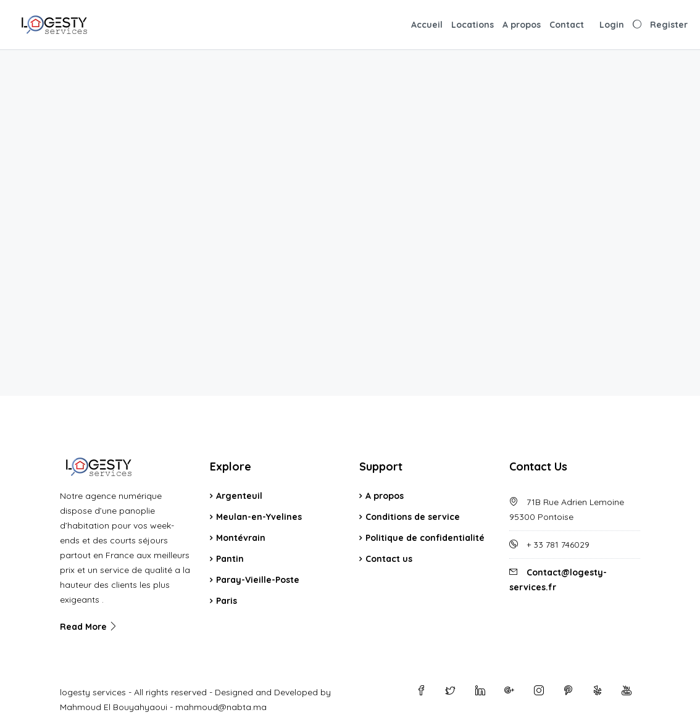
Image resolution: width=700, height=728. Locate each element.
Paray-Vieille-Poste (258, 580)
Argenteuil (239, 496)
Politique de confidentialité (425, 538)
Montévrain (241, 538)
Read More (89, 627)
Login (612, 25)
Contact (567, 25)
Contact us (389, 559)
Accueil (427, 25)
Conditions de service (413, 517)
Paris (227, 601)
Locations (473, 25)
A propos (522, 25)
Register (669, 25)
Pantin (230, 559)
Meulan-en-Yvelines (259, 517)
